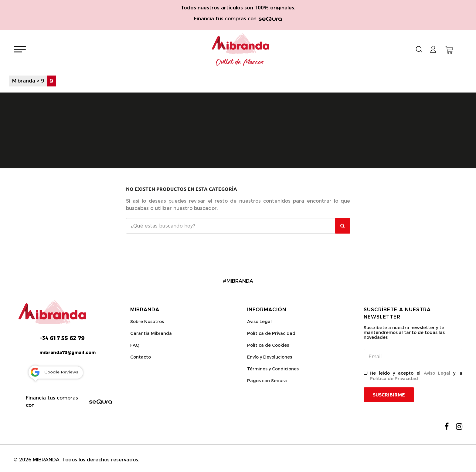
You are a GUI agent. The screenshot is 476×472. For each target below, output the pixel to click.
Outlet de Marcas (240, 62)
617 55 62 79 (62, 338)
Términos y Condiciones (273, 369)
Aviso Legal (259, 322)
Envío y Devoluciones (270, 357)
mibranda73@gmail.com (68, 352)
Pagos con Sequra (267, 381)
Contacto (141, 357)
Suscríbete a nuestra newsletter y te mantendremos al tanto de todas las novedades (404, 332)
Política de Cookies (268, 345)
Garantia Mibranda (151, 333)
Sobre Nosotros (147, 322)
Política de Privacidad (271, 333)
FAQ (135, 345)
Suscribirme (389, 395)
